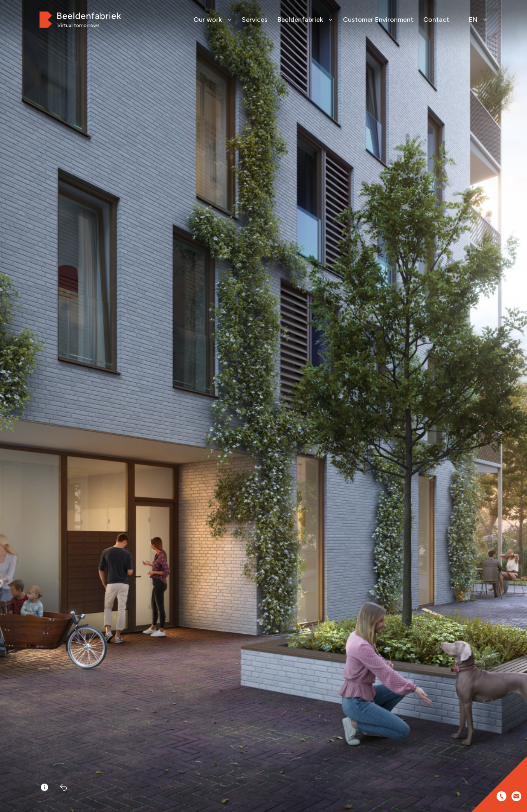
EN (478, 20)
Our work (213, 20)
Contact (436, 20)
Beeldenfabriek (305, 20)
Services (255, 20)
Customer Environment (378, 20)
